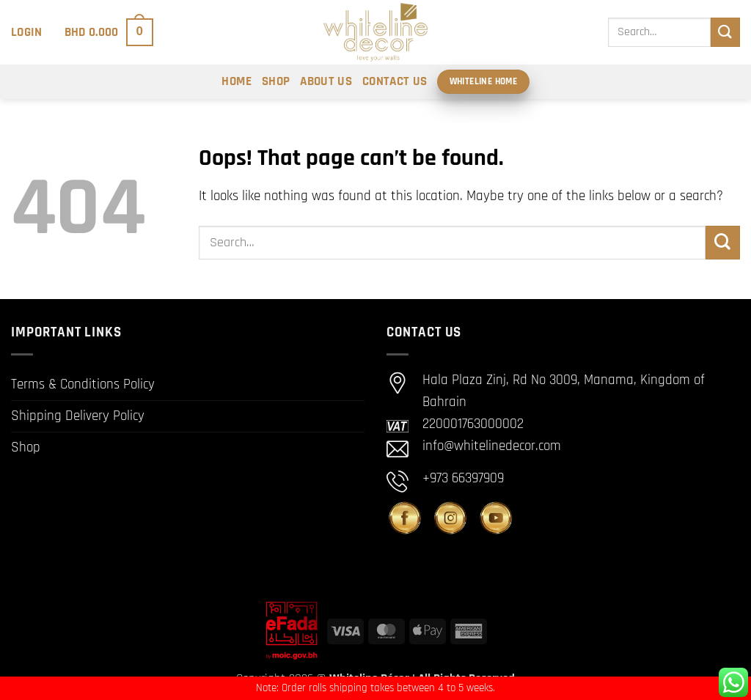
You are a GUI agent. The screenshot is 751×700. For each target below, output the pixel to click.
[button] (27, 32)
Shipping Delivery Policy (78, 416)
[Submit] (725, 32)
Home (236, 81)
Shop (276, 81)
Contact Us (395, 81)
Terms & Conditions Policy (83, 384)
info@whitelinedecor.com (492, 446)
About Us (326, 81)
